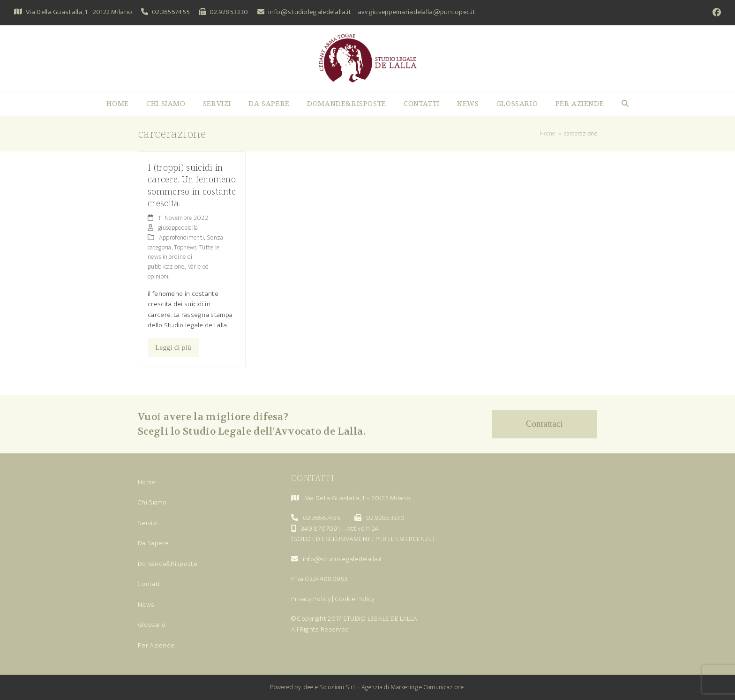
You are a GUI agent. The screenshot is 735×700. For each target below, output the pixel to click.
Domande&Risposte (168, 564)
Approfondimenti (182, 237)
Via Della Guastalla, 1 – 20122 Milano (358, 498)
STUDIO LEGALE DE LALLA (380, 619)
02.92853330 (229, 12)
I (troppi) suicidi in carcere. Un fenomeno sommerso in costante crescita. (192, 185)
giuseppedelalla (178, 228)
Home (146, 482)
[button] (625, 104)
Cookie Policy (355, 599)
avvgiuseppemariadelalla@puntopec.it (417, 12)
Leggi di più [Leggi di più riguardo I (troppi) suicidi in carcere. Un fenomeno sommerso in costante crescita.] (173, 347)
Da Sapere (153, 543)
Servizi (148, 523)
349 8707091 (320, 529)
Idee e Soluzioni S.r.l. (329, 687)
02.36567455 (171, 12)
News (146, 605)
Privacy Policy (311, 599)
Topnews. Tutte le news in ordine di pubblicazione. (184, 257)
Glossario (152, 625)
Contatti (150, 584)
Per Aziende (156, 645)
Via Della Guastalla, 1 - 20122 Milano (79, 12)
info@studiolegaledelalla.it (310, 12)
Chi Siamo (152, 502)
